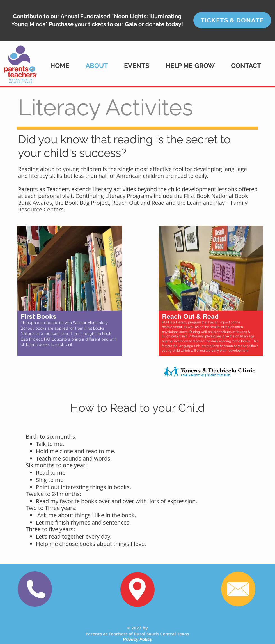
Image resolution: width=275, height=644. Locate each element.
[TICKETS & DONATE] (232, 20)
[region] (70, 300)
